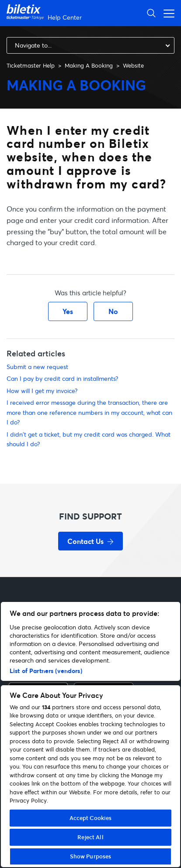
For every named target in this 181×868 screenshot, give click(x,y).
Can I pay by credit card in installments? (62, 378)
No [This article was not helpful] (113, 311)
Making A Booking (89, 65)
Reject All (90, 837)
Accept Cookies (91, 818)
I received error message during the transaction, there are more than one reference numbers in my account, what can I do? (89, 412)
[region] (90, 735)
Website (133, 65)
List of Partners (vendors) (46, 671)
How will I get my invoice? (42, 391)
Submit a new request (37, 367)
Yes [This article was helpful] (68, 311)
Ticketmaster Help (31, 65)
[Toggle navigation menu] (167, 13)
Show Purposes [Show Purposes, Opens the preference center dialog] (91, 856)
